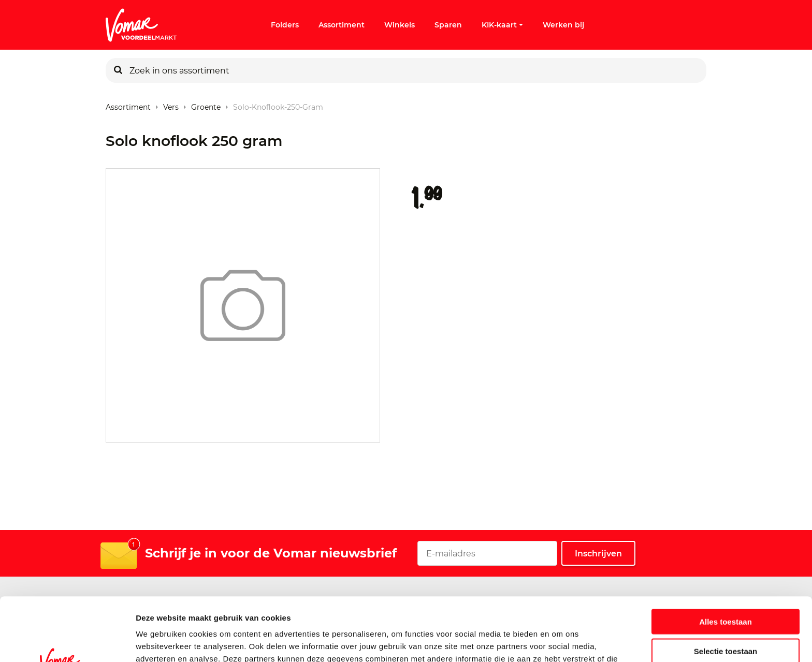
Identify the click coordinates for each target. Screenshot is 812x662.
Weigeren (725, 617)
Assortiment (342, 25)
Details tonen (560, 642)
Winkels (400, 25)
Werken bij (563, 25)
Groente (206, 105)
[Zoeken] (118, 70)
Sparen (448, 25)
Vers (171, 105)
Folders (285, 25)
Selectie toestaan (726, 588)
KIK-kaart (502, 25)
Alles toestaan (726, 558)
